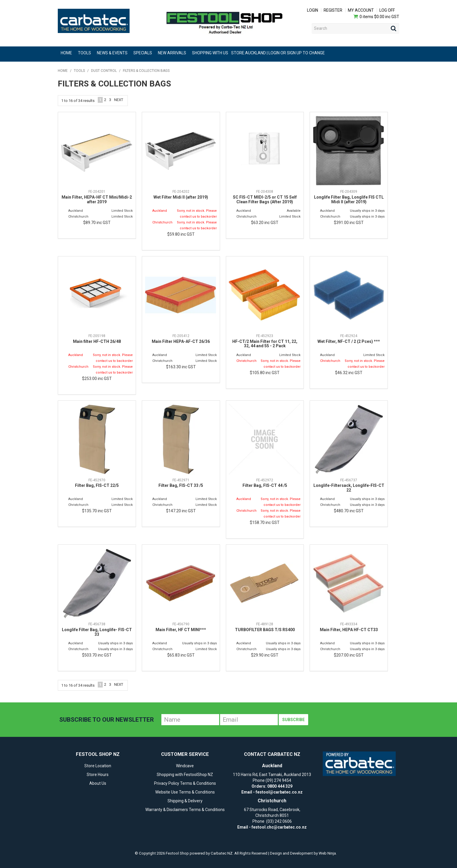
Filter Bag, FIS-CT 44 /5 (265, 485)
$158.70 (265, 522)
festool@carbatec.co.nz (279, 792)
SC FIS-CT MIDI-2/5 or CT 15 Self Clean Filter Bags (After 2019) (265, 199)
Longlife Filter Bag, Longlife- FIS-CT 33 (97, 632)
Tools (84, 53)
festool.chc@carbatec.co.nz (279, 827)
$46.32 (349, 373)
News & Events (112, 53)
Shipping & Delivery (185, 801)
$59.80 (181, 234)
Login (313, 10)
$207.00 (349, 655)
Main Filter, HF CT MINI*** (181, 630)
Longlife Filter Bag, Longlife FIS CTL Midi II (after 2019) (349, 199)
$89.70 (97, 223)
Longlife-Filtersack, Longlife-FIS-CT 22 (349, 488)
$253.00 (97, 379)
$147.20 (181, 511)
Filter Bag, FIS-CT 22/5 (97, 485)
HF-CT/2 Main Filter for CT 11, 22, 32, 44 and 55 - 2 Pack (265, 344)
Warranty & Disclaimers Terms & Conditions (185, 810)
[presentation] (353, 720)
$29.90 (265, 655)
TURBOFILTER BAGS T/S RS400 (265, 630)
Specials (143, 53)
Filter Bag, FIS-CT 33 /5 (181, 485)
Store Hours (98, 775)
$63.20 (265, 223)
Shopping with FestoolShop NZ (185, 775)
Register (333, 10)
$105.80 (265, 373)
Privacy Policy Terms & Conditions (185, 783)
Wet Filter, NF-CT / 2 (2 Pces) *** (349, 341)
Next (119, 100)
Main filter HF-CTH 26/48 (97, 341)
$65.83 (181, 655)
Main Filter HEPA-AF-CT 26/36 (181, 341)
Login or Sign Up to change (297, 53)
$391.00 (349, 223)
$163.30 (181, 367)
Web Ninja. (328, 853)
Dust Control (104, 71)
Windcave (185, 766)
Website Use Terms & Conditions (185, 792)
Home (66, 53)
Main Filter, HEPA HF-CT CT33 (349, 630)
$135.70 (97, 511)
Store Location (98, 766)
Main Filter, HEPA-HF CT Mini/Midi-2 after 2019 (97, 199)
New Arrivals (172, 53)
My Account (361, 10)
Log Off (387, 10)
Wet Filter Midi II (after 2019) (181, 197)
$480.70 (349, 511)
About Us (98, 783)
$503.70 (97, 655)
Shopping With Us (210, 53)
